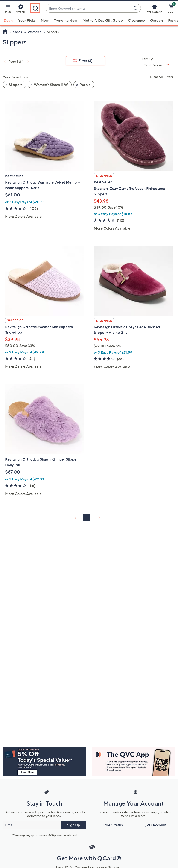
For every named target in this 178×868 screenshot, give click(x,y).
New (45, 20)
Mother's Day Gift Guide (103, 20)
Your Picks (27, 20)
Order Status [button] (112, 825)
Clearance (136, 20)
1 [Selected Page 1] (87, 518)
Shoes (18, 32)
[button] (7, 10)
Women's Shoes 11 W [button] (51, 85)
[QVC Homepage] (5, 32)
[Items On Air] (154, 10)
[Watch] (21, 10)
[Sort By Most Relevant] (158, 65)
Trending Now (66, 20)
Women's (34, 32)
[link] (4, 61)
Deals (8, 20)
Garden (156, 20)
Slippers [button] (16, 85)
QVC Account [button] (155, 825)
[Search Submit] (136, 8)
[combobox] (89, 8)
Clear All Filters (161, 77)
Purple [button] (85, 85)
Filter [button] (85, 61)
